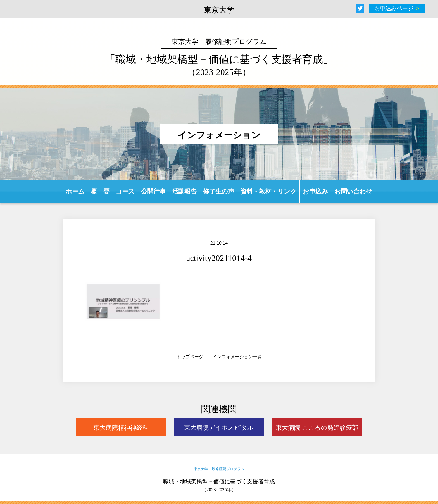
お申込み (315, 191)
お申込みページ (394, 8)
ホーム (75, 191)
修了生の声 (219, 191)
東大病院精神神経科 (121, 428)
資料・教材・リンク (269, 191)
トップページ (190, 357)
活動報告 (184, 191)
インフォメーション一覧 (237, 357)
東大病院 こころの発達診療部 (317, 428)
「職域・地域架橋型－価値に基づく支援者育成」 (219, 58)
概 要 (100, 191)
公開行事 (153, 191)
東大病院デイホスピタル (219, 428)
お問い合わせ (353, 191)
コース (125, 191)
